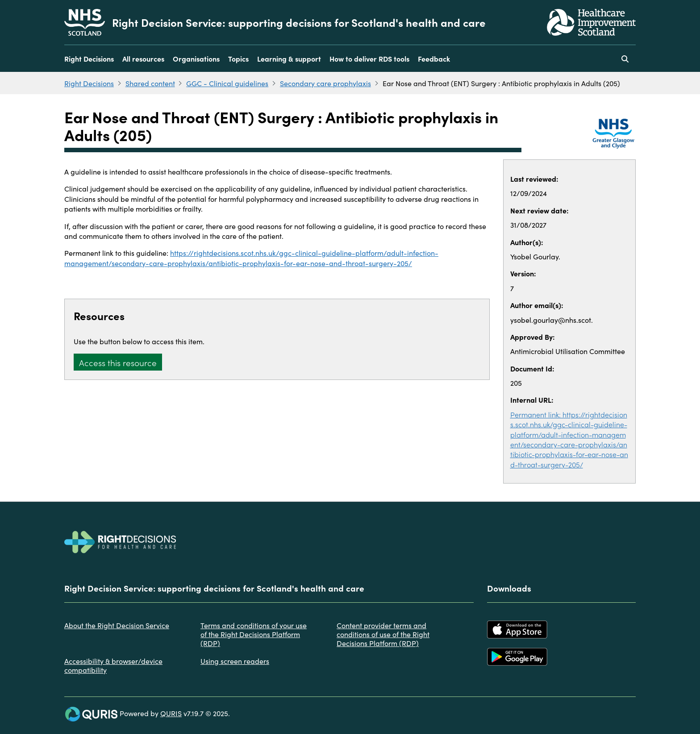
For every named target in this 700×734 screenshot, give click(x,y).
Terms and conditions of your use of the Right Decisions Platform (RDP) (254, 634)
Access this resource (118, 362)
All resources (143, 58)
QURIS (171, 713)
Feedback (434, 58)
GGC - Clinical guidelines (227, 83)
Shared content (150, 83)
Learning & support (289, 58)
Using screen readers (235, 661)
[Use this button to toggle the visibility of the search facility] (625, 58)
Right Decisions (89, 58)
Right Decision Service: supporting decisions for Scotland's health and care (299, 22)
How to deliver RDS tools (369, 58)
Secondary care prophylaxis (325, 83)
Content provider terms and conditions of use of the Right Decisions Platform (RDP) (383, 634)
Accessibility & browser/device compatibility (113, 665)
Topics (238, 58)
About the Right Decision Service (117, 625)
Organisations (196, 58)
